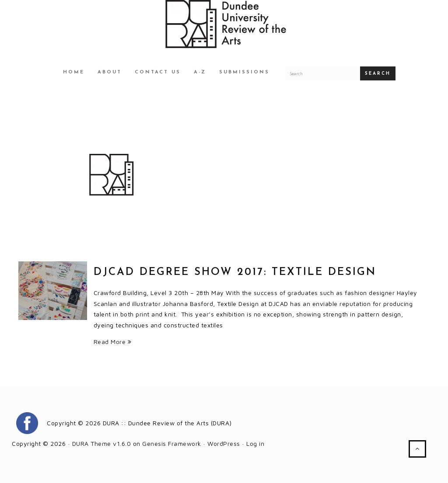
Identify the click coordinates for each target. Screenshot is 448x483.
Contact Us (158, 72)
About (110, 72)
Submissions (244, 72)
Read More (113, 342)
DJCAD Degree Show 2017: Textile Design (235, 272)
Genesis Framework (172, 443)
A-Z (200, 72)
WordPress (224, 443)
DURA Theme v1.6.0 (102, 443)
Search (378, 74)
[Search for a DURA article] (322, 73)
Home (74, 72)
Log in (255, 443)
